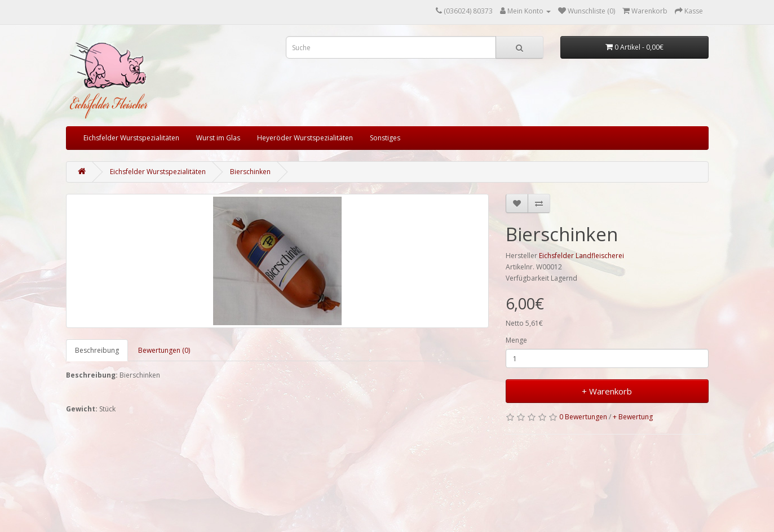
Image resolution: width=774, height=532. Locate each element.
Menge (516, 340)
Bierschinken (250, 172)
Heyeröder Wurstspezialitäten (305, 138)
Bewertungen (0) (164, 350)
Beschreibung (97, 350)
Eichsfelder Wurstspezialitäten (131, 138)
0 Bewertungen (583, 417)
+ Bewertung (633, 417)
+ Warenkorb (607, 391)
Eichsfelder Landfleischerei (581, 256)
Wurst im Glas (218, 138)
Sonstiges (385, 138)
